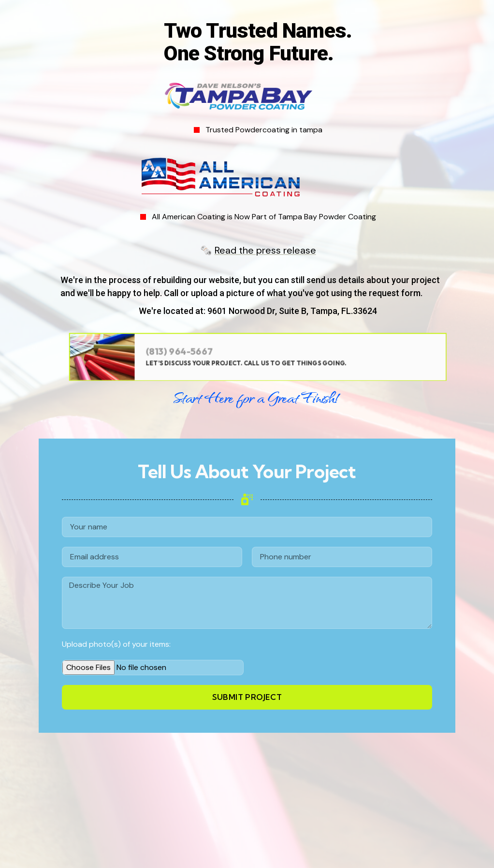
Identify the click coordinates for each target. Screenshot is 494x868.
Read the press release (265, 250)
